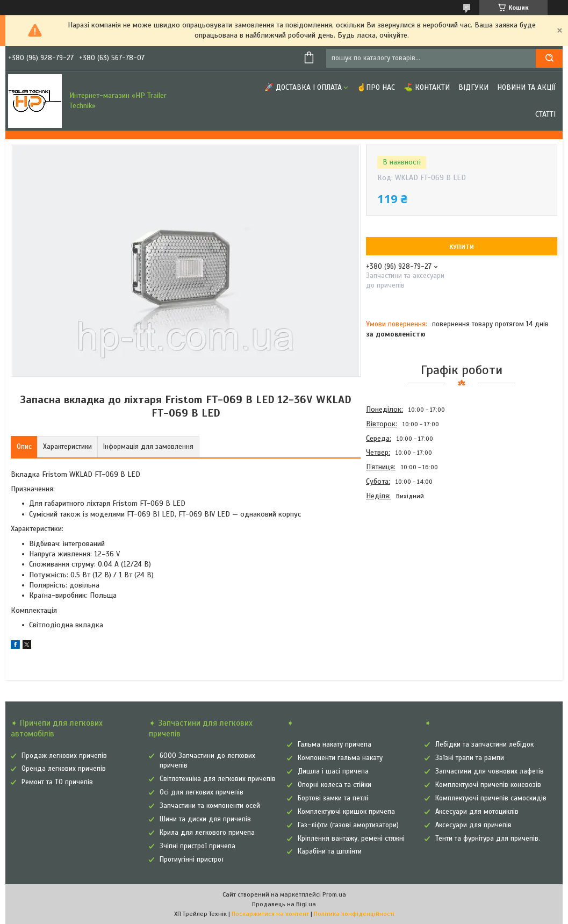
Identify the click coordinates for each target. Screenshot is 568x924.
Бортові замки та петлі (333, 798)
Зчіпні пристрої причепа (197, 846)
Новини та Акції (526, 87)
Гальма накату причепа (335, 744)
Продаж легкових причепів (64, 756)
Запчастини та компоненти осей (210, 806)
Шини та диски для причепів (205, 819)
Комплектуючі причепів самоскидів (491, 798)
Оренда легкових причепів (64, 769)
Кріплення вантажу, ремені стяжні (351, 839)
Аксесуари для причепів (473, 825)
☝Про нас (376, 87)
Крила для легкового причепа (207, 833)
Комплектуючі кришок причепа (346, 812)
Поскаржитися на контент (270, 914)
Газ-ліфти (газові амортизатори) (348, 825)
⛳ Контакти (427, 87)
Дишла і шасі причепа (333, 771)
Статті (545, 114)
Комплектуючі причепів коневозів (488, 785)
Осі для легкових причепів (202, 792)
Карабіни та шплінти (330, 851)
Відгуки (473, 87)
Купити (462, 247)
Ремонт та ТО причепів (57, 782)
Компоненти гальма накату (340, 758)
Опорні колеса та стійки (335, 785)
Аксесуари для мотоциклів (477, 812)
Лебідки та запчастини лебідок (484, 744)
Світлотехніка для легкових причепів (218, 779)
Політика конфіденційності (354, 914)
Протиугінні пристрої (192, 859)
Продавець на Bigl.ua (284, 904)
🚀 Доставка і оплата (303, 87)
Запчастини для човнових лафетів (490, 771)
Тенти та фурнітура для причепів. (488, 839)
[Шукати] (549, 58)
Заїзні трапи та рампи (470, 758)
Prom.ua (334, 894)
